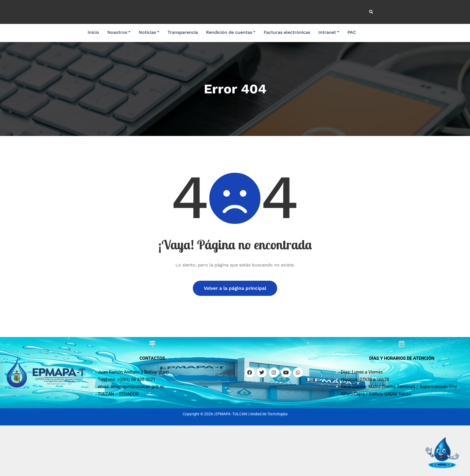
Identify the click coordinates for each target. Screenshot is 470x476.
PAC (352, 32)
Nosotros (119, 32)
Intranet (329, 32)
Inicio (93, 32)
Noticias (149, 32)
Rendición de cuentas (231, 32)
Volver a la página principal (235, 288)
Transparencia (183, 32)
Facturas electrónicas (287, 32)
